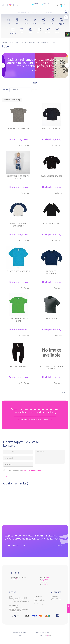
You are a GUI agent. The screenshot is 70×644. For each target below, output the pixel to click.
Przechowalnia (56, 600)
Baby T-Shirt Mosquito (18, 271)
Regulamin (23, 636)
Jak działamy (39, 604)
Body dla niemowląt (18, 128)
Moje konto (55, 598)
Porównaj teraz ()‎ (12, 100)
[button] (3, 65)
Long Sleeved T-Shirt (52, 224)
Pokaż (18, 579)
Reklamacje (38, 602)
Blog (36, 598)
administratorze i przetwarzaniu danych (32, 470)
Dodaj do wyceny (18, 139)
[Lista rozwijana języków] (65, 5)
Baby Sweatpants (18, 366)
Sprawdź (35, 71)
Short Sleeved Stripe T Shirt (18, 177)
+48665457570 (37, 6)
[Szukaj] (23, 5)
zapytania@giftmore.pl (49, 6)
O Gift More (38, 596)
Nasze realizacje (40, 600)
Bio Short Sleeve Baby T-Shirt (52, 367)
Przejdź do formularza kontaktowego (35, 419)
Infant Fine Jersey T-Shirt (18, 320)
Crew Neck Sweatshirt (52, 272)
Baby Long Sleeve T (52, 128)
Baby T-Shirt (52, 319)
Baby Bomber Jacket (52, 176)
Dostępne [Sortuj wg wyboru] (20, 90)
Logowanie (55, 596)
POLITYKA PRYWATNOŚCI (46, 633)
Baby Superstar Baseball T (18, 225)
